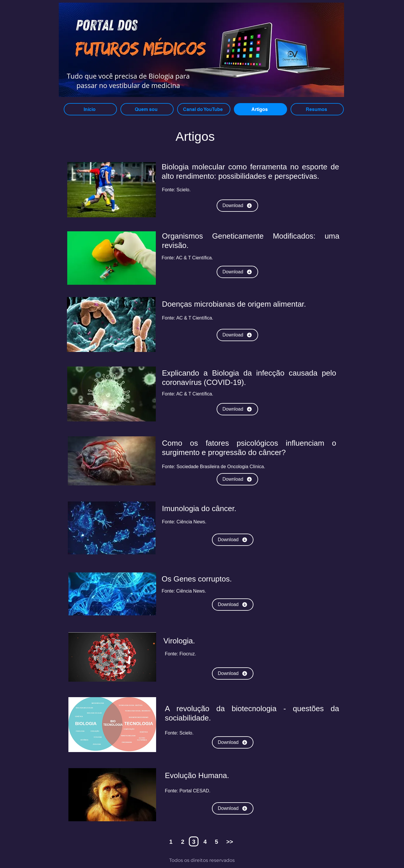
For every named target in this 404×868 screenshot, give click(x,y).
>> (230, 842)
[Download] (237, 206)
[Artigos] (260, 109)
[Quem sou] (147, 109)
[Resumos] (317, 109)
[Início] (90, 109)
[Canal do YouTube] (204, 109)
